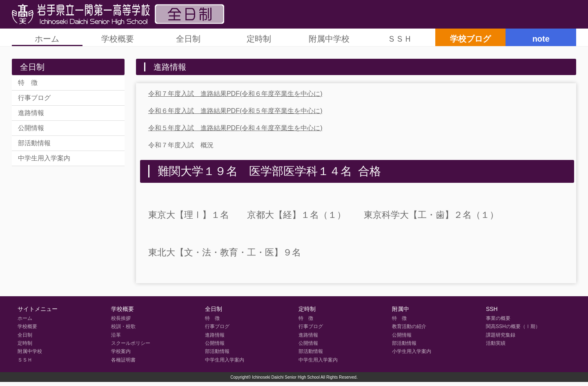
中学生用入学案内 (44, 158)
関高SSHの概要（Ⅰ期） (513, 326)
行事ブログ (34, 98)
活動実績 (496, 343)
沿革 (116, 335)
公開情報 (31, 128)
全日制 (188, 39)
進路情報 (31, 113)
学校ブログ (470, 39)
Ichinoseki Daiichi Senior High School (286, 377)
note (541, 39)
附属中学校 (329, 39)
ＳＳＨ (400, 39)
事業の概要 (498, 318)
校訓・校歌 (123, 326)
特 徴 (28, 83)
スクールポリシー (131, 343)
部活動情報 (34, 143)
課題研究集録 (501, 335)
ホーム (47, 39)
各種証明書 (123, 360)
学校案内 (121, 351)
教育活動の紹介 (409, 326)
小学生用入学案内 (412, 351)
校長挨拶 (121, 318)
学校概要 (118, 39)
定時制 (259, 39)
